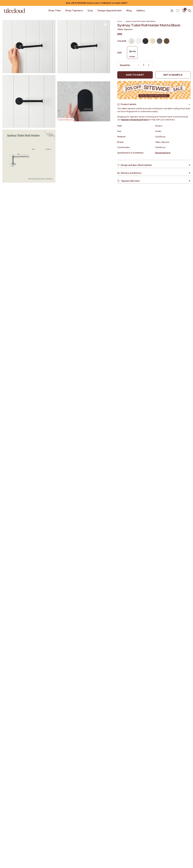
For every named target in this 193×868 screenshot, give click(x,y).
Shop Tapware (74, 11)
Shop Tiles (54, 11)
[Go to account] (172, 11)
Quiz (90, 11)
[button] (29, 47)
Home (120, 21)
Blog (129, 11)
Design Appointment (110, 11)
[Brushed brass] (152, 41)
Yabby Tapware (125, 29)
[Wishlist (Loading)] (178, 11)
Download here (163, 153)
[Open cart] (184, 11)
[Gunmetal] (160, 41)
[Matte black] (145, 41)
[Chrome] (138, 41)
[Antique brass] (167, 41)
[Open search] (189, 11)
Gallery (141, 11)
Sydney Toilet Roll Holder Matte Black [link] (141, 21)
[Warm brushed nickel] (131, 41)
